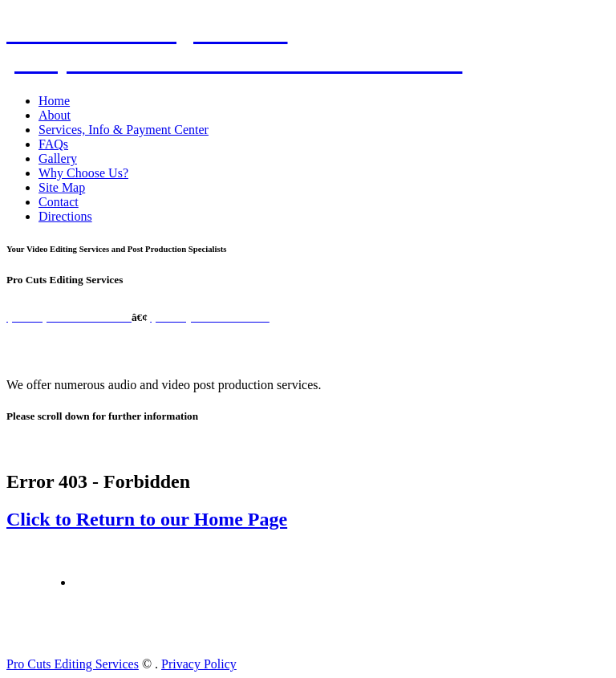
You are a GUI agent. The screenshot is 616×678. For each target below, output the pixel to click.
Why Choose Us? (83, 173)
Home (54, 101)
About (55, 115)
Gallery (58, 158)
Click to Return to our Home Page (147, 519)
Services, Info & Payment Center (124, 130)
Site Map (62, 187)
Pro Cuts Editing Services (73, 664)
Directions (65, 216)
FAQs (53, 144)
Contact (59, 202)
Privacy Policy (199, 664)
